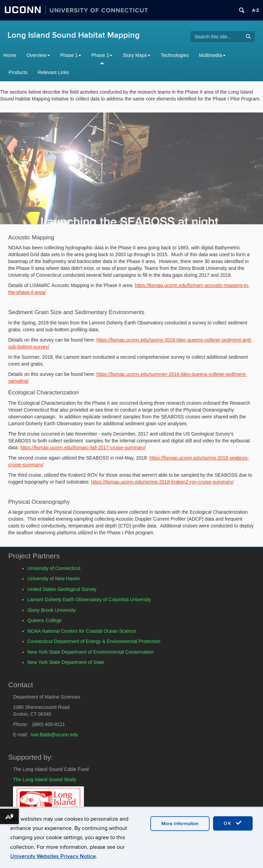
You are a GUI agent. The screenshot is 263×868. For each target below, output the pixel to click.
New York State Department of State (66, 662)
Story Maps (136, 55)
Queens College (45, 620)
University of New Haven (54, 579)
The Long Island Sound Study (45, 780)
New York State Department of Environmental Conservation (90, 652)
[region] (131, 168)
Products (18, 72)
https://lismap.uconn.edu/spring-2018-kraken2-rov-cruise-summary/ (162, 482)
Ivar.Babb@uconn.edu (54, 735)
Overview (38, 55)
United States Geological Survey (62, 589)
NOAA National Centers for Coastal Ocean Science (82, 631)
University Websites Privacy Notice (53, 856)
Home (10, 55)
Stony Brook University (52, 610)
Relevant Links (53, 72)
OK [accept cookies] (233, 823)
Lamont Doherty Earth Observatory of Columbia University (89, 599)
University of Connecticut (54, 568)
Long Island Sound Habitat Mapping (74, 35)
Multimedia (212, 55)
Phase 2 (102, 55)
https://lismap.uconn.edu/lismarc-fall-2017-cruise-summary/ (83, 448)
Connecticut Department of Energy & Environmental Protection (94, 641)
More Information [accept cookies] (180, 824)
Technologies (175, 55)
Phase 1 (71, 55)
